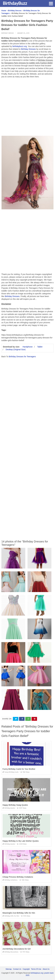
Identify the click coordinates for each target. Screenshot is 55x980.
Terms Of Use (36, 969)
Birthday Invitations (10, 880)
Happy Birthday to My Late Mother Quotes (21, 841)
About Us (46, 969)
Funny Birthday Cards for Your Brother (19, 769)
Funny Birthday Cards (11, 772)
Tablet (40, 347)
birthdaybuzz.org (20, 46)
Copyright (26, 969)
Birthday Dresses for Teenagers (22, 357)
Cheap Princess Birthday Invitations (18, 877)
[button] (51, 3)
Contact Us (17, 969)
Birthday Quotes (9, 808)
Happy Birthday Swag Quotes (15, 805)
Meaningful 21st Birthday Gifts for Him (19, 913)
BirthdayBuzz (15, 3)
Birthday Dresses (8, 33)
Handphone (27, 347)
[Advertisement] (27, 107)
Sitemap (9, 969)
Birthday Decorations (10, 952)
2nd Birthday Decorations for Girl (17, 949)
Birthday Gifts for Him (11, 916)
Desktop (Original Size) (16, 349)
